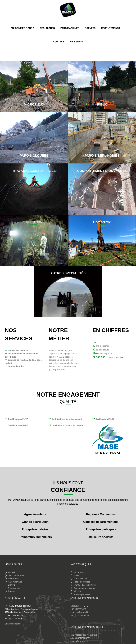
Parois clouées (80, 576)
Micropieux (79, 570)
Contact (12, 589)
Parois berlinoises (82, 579)
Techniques (13, 576)
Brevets (12, 582)
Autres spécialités (82, 592)
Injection (77, 589)
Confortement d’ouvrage (85, 586)
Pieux (76, 573)
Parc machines (15, 579)
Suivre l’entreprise (13, 621)
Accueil (11, 570)
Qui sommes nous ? (17, 573)
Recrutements (15, 586)
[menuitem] (25, 28)
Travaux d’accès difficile (85, 582)
